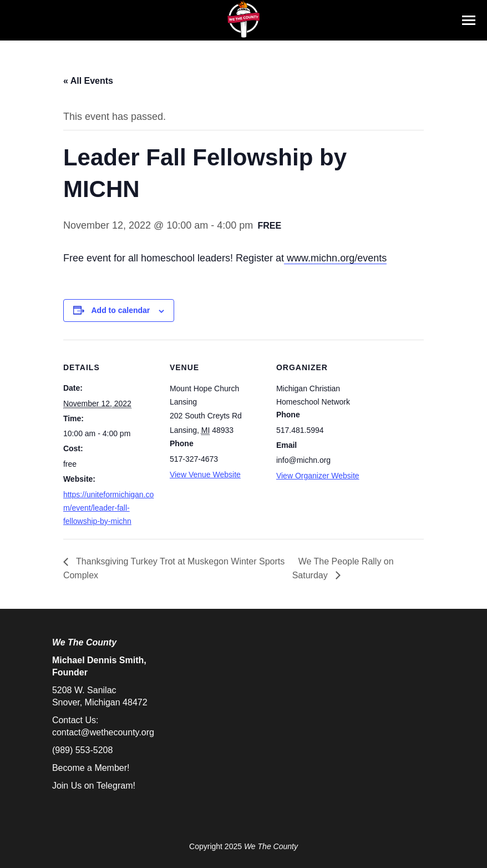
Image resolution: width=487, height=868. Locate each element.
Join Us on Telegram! (94, 786)
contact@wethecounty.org (103, 732)
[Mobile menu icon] (469, 20)
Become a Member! (91, 768)
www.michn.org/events (335, 258)
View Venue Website (205, 475)
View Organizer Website (318, 476)
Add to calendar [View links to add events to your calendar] (121, 310)
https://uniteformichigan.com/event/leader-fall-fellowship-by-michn (108, 508)
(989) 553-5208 (82, 750)
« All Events (88, 81)
